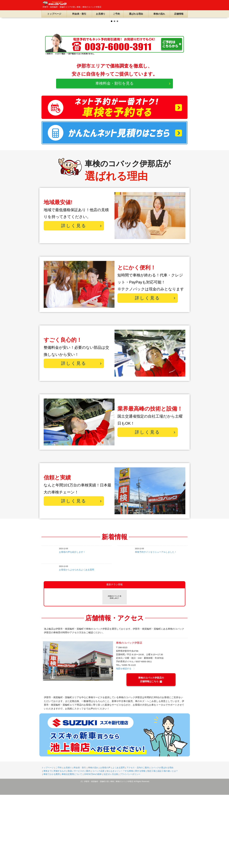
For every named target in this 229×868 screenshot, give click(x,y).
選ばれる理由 (136, 14)
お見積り (101, 14)
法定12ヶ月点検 (111, 847)
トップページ (54, 14)
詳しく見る (74, 299)
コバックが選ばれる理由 (162, 841)
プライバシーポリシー (130, 847)
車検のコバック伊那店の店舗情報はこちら (151, 753)
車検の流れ (159, 14)
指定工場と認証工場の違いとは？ (163, 844)
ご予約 (116, 14)
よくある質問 (118, 841)
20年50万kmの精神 (93, 847)
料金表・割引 (79, 14)
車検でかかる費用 (52, 847)
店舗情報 (179, 14)
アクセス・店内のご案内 (138, 841)
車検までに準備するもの (55, 844)
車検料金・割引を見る (114, 157)
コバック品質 (98, 844)
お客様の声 (105, 841)
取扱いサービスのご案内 (79, 844)
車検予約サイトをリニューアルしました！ (156, 625)
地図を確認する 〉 (126, 742)
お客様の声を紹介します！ (72, 625)
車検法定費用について (72, 847)
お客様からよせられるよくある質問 (77, 643)
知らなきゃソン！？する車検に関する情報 (126, 844)
